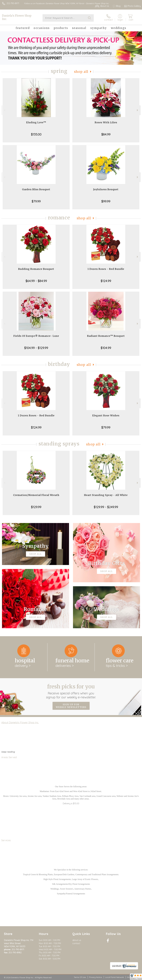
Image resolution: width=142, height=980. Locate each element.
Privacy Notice (95, 977)
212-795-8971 (13, 3)
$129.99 (36, 507)
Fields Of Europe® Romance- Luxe (36, 336)
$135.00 (36, 134)
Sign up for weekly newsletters (71, 706)
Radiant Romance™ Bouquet (106, 336)
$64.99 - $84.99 (36, 281)
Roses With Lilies (106, 122)
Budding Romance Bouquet (36, 269)
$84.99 (106, 134)
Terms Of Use (80, 977)
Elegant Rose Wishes (106, 415)
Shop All (81, 72)
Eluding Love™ (36, 122)
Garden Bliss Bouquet (36, 189)
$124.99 (106, 281)
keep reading (8, 752)
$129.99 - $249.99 (106, 507)
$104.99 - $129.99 (36, 348)
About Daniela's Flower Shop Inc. (20, 722)
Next (138, 110)
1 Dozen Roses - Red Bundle (106, 269)
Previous (4, 110)
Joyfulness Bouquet (106, 189)
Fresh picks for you (71, 691)
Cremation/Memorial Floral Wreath (36, 495)
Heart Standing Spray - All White (106, 495)
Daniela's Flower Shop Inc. (17, 17)
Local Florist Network (114, 977)
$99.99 (106, 201)
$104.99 (106, 348)
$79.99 (36, 201)
